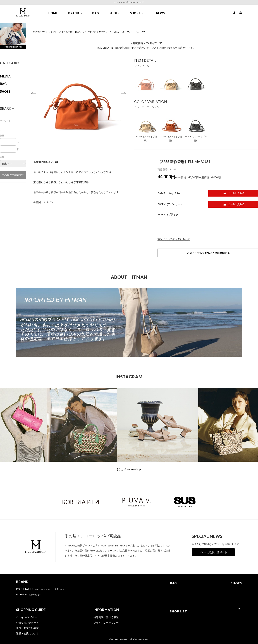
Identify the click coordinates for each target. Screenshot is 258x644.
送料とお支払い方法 (27, 628)
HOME (53, 15)
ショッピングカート (27, 623)
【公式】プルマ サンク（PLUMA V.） (92, 32)
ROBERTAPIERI (34, 589)
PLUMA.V (29, 594)
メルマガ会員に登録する (213, 552)
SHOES (114, 15)
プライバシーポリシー (106, 623)
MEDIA (5, 76)
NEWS (160, 15)
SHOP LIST (138, 15)
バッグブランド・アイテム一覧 (57, 32)
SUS (60, 589)
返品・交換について (27, 633)
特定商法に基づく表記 (106, 617)
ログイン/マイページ (28, 617)
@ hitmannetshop (129, 469)
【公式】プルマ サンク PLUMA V (128, 32)
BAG (95, 15)
